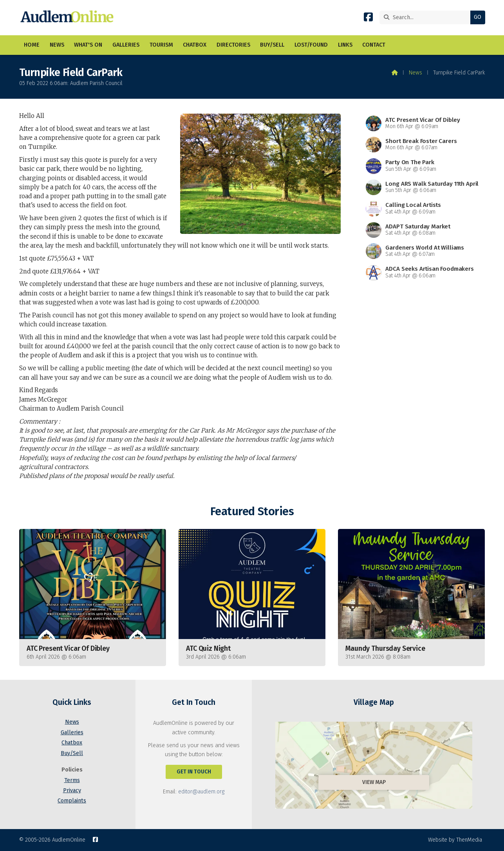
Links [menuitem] (345, 45)
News (415, 73)
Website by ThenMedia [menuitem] (455, 840)
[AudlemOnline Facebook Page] (368, 19)
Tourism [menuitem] (161, 45)
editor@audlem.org (201, 792)
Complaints (72, 801)
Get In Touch (194, 772)
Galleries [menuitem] (126, 45)
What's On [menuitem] (88, 45)
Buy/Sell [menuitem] (272, 45)
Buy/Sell (72, 753)
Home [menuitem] (32, 45)
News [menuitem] (57, 45)
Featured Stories (252, 512)
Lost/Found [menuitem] (311, 45)
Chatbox (72, 743)
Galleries (72, 732)
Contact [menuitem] (374, 45)
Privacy (72, 790)
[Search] (427, 17)
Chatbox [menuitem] (195, 45)
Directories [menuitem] (233, 45)
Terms (72, 780)
